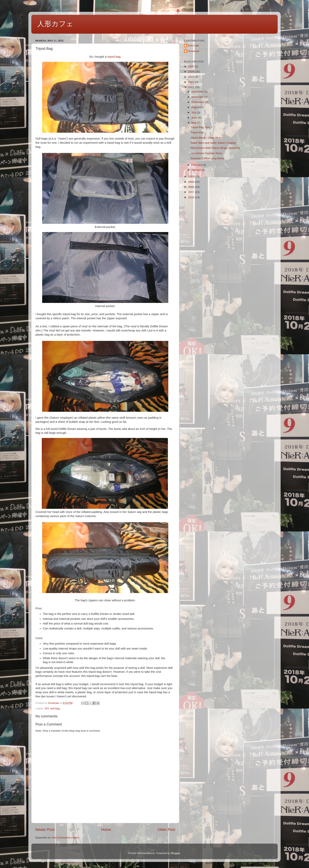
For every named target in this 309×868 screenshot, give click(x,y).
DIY (47, 708)
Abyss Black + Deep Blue (206, 138)
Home (106, 830)
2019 (192, 182)
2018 (192, 187)
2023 (192, 77)
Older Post (166, 830)
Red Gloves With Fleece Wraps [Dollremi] (215, 148)
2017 (192, 192)
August (196, 107)
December (198, 92)
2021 (192, 87)
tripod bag (114, 57)
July (194, 112)
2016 (192, 197)
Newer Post (45, 830)
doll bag (55, 708)
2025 (192, 66)
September (198, 102)
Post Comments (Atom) (65, 838)
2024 (192, 72)
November (198, 97)
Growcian (194, 51)
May (194, 123)
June (195, 118)
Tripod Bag (197, 132)
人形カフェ (55, 24)
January (196, 170)
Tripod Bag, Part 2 (202, 127)
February (197, 165)
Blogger (176, 853)
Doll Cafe (194, 46)
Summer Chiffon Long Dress (208, 158)
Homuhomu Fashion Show (206, 153)
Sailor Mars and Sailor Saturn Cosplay (213, 143)
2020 (192, 176)
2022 (192, 82)
